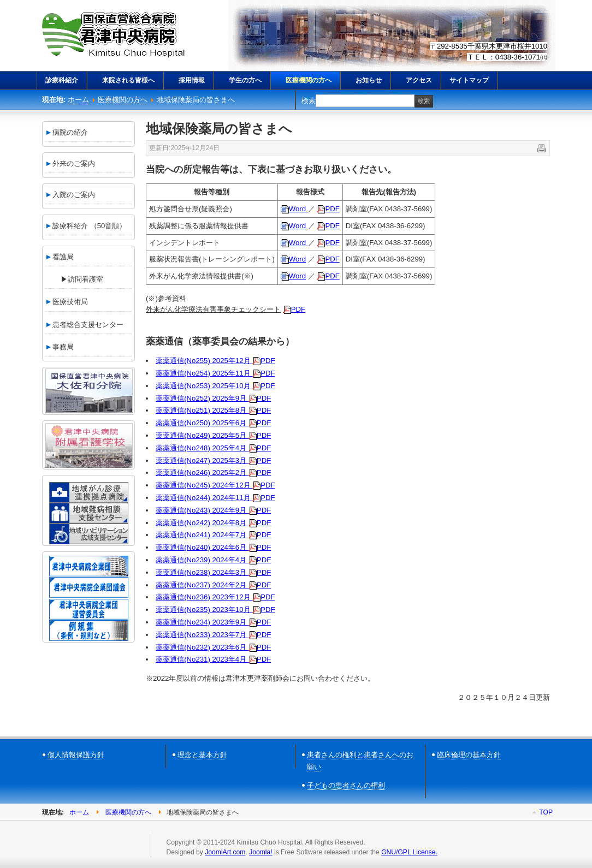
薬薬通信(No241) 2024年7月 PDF (213, 535)
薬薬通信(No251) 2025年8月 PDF (213, 410)
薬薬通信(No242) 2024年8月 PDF (213, 523)
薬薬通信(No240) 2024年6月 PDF (213, 547)
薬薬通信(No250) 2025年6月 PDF (213, 423)
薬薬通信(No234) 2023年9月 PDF (213, 622)
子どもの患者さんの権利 (346, 785)
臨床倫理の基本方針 (469, 755)
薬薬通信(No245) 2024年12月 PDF (215, 485)
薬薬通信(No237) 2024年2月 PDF (213, 585)
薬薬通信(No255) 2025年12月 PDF (215, 361)
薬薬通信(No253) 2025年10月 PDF (215, 386)
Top (546, 812)
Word (294, 209)
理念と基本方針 (202, 755)
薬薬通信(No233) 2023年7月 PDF (213, 635)
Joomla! (261, 852)
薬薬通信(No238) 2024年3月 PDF (213, 572)
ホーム (78, 100)
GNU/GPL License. (409, 852)
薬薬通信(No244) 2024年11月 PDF (215, 498)
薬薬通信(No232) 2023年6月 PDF (213, 647)
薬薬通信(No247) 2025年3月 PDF (213, 460)
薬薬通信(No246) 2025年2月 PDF (213, 472)
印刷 (541, 147)
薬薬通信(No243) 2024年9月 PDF (213, 510)
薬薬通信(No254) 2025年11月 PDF (215, 373)
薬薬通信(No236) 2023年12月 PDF (215, 597)
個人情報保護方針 (76, 755)
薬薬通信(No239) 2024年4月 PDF (213, 560)
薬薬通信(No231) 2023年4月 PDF (213, 659)
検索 (309, 101)
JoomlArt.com (225, 852)
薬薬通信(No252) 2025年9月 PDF (213, 398)
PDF (328, 209)
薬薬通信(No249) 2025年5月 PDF (213, 435)
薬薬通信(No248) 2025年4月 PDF (213, 448)
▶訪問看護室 (75, 279)
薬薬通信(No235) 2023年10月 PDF (215, 610)
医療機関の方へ (123, 100)
